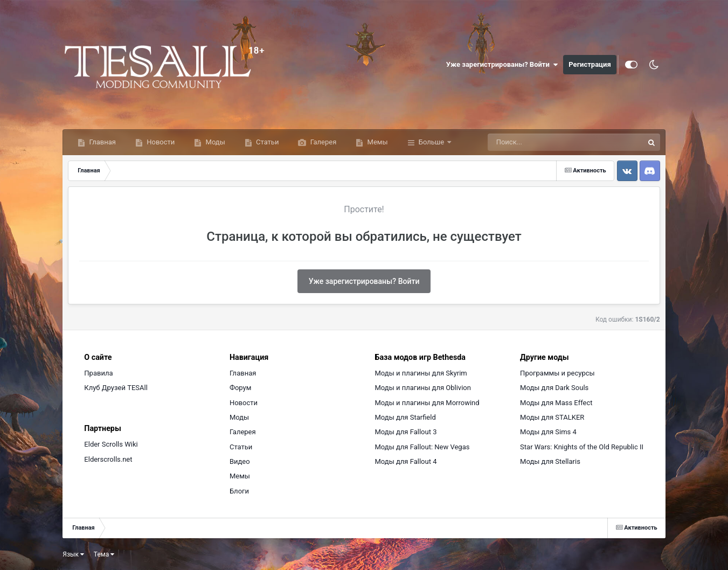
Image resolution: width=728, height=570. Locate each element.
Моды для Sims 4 (548, 432)
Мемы (376, 142)
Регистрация (590, 64)
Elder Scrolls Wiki (111, 444)
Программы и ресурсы (557, 373)
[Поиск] (546, 142)
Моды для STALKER (552, 417)
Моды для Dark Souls (554, 388)
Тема (104, 554)
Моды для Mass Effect (556, 403)
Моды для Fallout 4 (406, 461)
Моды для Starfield (405, 417)
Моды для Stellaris (550, 461)
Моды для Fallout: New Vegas (422, 447)
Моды (214, 142)
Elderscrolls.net (108, 459)
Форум (240, 388)
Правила (98, 373)
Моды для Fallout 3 (406, 432)
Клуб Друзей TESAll (116, 388)
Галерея (322, 142)
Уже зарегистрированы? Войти (502, 65)
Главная (102, 142)
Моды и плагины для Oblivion (423, 388)
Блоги (239, 491)
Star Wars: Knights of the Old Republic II (582, 447)
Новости (160, 142)
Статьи (267, 142)
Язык (73, 554)
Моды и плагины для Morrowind (427, 403)
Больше (432, 142)
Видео (240, 461)
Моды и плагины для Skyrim (421, 373)
